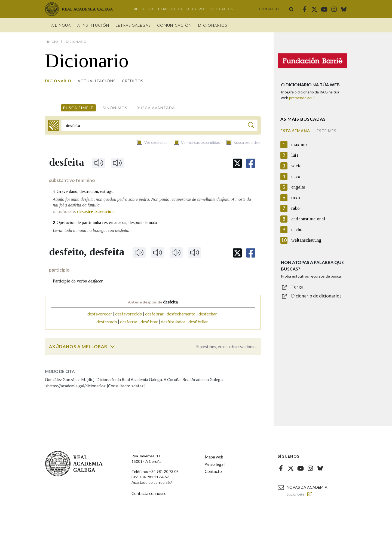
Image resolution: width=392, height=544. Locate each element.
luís (295, 155)
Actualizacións (97, 81)
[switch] (112, 347)
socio (296, 166)
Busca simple (78, 108)
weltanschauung (306, 240)
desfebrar (154, 314)
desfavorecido (129, 314)
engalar (298, 187)
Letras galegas (133, 25)
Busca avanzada (156, 108)
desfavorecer (100, 314)
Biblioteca (143, 9)
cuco (296, 176)
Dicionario (58, 81)
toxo (296, 198)
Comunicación (174, 25)
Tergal (298, 287)
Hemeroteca (171, 9)
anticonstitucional (308, 219)
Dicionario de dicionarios (316, 296)
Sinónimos (115, 108)
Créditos (133, 81)
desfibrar (149, 322)
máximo (299, 145)
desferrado (107, 322)
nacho (297, 230)
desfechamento (181, 314)
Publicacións (222, 9)
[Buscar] (251, 126)
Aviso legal (215, 464)
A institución (93, 25)
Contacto (269, 9)
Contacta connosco (149, 493)
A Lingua (61, 25)
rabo (295, 208)
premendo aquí (302, 98)
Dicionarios (213, 25)
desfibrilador (173, 322)
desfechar (208, 314)
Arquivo (196, 9)
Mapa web (214, 457)
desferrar (129, 322)
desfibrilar (198, 322)
